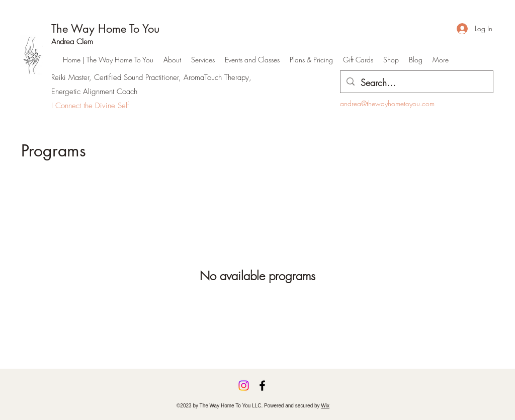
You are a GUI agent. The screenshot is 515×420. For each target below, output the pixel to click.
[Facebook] (262, 386)
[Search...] (416, 83)
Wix (325, 406)
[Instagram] (244, 386)
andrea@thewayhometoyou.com (387, 103)
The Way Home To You (105, 29)
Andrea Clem (72, 42)
